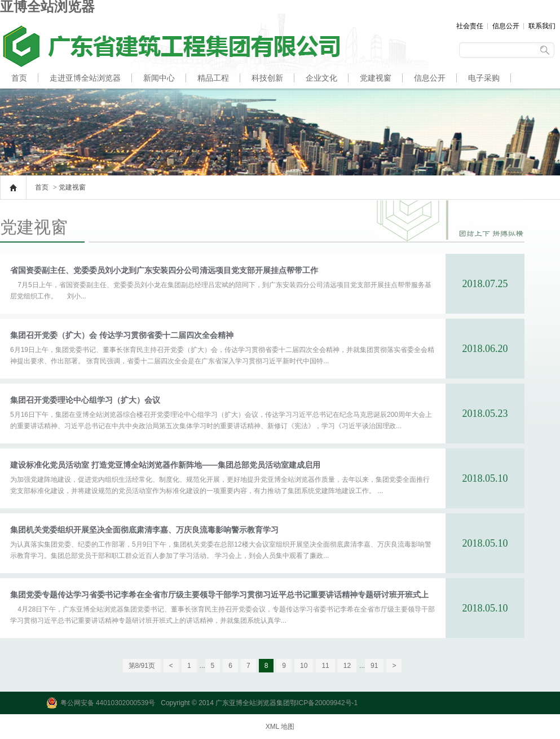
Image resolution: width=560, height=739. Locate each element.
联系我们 (542, 26)
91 (374, 666)
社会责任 (470, 26)
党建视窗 (376, 78)
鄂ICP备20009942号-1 (324, 703)
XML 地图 (280, 727)
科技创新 (267, 78)
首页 (19, 78)
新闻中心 (159, 78)
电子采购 (484, 78)
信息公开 (506, 26)
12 (347, 666)
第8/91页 (142, 666)
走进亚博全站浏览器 (85, 78)
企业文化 (321, 78)
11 (325, 666)
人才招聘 (27, 99)
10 (304, 666)
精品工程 (213, 78)
